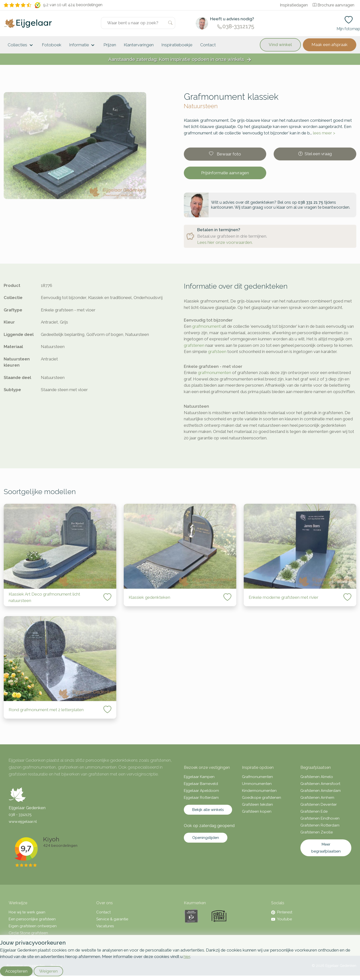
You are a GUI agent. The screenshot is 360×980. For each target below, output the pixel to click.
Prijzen (110, 45)
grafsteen (217, 352)
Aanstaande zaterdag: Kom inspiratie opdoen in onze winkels (180, 60)
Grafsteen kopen (257, 811)
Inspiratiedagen (294, 5)
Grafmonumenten (257, 777)
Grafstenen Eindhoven (320, 818)
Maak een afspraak (330, 45)
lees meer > (324, 133)
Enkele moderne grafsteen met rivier (284, 597)
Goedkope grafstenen (262, 798)
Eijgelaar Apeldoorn (201, 791)
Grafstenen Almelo (317, 777)
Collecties (21, 45)
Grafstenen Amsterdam (321, 791)
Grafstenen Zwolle (317, 832)
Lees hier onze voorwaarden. (225, 242)
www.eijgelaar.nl (23, 822)
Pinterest (282, 912)
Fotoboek (52, 45)
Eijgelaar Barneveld (201, 784)
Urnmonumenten (257, 784)
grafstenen (194, 345)
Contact (208, 45)
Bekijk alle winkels (208, 810)
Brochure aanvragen (334, 5)
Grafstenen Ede (314, 811)
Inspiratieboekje (177, 45)
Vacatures (105, 926)
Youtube (282, 919)
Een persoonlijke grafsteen (32, 919)
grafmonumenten (215, 373)
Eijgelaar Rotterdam (201, 798)
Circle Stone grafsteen (28, 933)
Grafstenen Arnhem (317, 798)
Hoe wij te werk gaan (27, 912)
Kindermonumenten (259, 791)
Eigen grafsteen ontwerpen (33, 926)
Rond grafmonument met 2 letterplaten (46, 710)
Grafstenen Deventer (319, 804)
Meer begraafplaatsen (326, 848)
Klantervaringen (139, 45)
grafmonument (206, 326)
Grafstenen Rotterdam (320, 825)
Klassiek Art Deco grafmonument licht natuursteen (44, 597)
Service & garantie (112, 919)
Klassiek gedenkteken (149, 597)
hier (187, 956)
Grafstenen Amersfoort (320, 784)
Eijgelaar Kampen (199, 777)
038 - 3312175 (20, 815)
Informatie (83, 45)
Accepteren (16, 971)
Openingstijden (206, 838)
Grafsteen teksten (257, 804)
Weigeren (48, 971)
